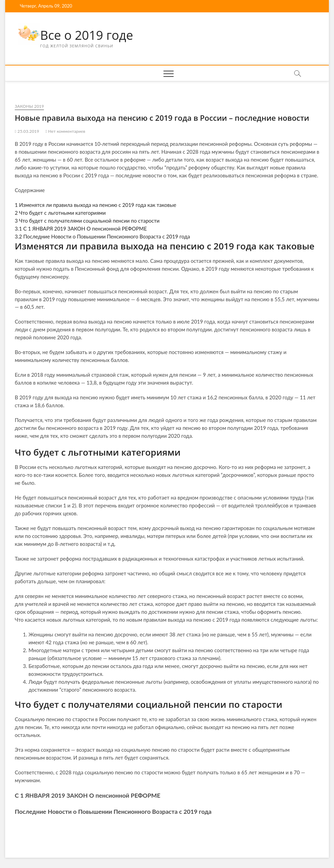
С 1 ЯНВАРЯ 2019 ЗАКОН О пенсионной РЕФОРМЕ (81, 228)
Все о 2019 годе (87, 35)
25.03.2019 (27, 131)
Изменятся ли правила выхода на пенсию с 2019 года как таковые (96, 205)
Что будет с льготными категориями (60, 213)
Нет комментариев (65, 131)
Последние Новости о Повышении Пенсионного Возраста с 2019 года (102, 236)
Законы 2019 (29, 106)
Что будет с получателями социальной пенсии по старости (87, 221)
